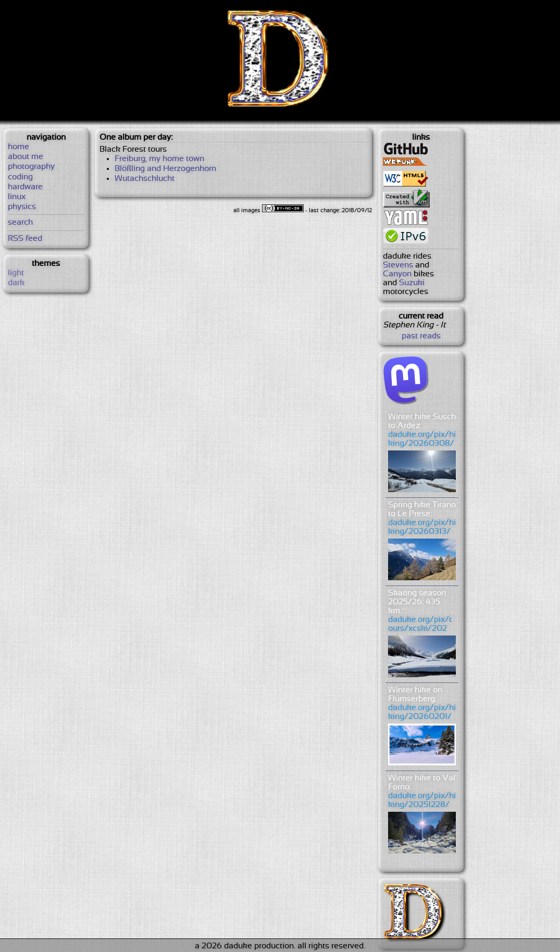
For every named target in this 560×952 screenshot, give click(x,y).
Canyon (397, 274)
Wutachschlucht (145, 179)
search (20, 222)
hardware (25, 187)
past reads (421, 336)
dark (16, 283)
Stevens (398, 265)
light (16, 273)
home (18, 147)
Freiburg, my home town (159, 159)
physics (22, 207)
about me (26, 157)
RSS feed (25, 239)
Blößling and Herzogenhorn (165, 169)
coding (20, 177)
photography (31, 167)
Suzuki (412, 283)
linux (17, 197)
